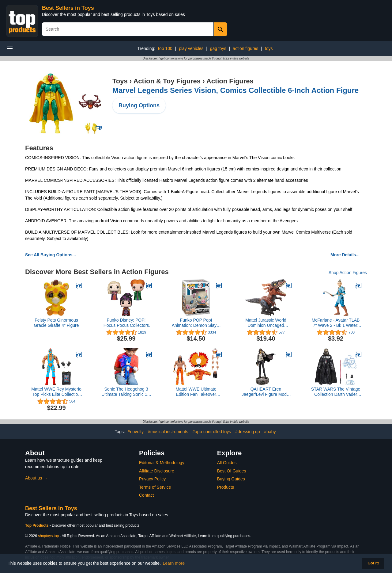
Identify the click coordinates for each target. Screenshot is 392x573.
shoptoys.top (48, 536)
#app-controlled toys (212, 432)
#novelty (136, 432)
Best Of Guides (232, 471)
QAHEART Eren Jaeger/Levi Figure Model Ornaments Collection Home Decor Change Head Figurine (266, 392)
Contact (146, 495)
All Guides (227, 463)
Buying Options (139, 105)
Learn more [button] (174, 563)
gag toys (218, 48)
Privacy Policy (152, 479)
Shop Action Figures (348, 273)
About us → (36, 478)
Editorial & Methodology (162, 463)
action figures (245, 48)
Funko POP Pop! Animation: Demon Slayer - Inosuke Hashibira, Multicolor (196, 323)
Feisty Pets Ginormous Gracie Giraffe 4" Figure (56, 323)
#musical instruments (168, 432)
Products (226, 487)
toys (269, 48)
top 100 (165, 48)
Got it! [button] (373, 563)
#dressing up (247, 432)
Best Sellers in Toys (68, 8)
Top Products (37, 525)
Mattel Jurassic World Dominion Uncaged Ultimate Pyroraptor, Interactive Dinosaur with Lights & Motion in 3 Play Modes (266, 323)
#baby (270, 432)
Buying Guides (231, 479)
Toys (120, 81)
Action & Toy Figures (167, 81)
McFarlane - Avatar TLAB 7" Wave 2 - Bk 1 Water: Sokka (336, 323)
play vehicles (191, 48)
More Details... (345, 255)
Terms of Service (155, 487)
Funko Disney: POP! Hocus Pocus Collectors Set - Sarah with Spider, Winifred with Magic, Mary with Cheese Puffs (126, 323)
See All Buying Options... (51, 255)
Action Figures (230, 81)
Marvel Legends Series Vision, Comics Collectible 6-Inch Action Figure (236, 90)
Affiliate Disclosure (157, 471)
